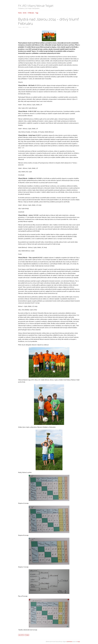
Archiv (25, 13)
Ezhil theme (69, 642)
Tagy (37, 13)
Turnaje (27, 635)
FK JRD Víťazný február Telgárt (36, 6)
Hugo (79, 642)
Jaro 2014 (21, 635)
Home (20, 13)
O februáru (31, 13)
